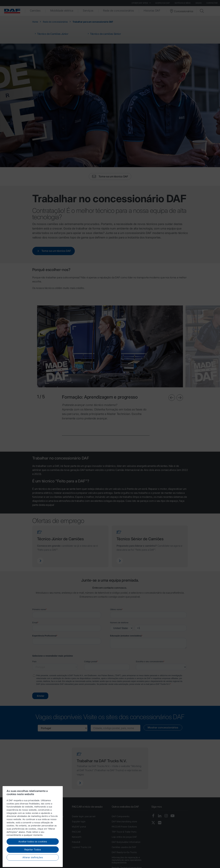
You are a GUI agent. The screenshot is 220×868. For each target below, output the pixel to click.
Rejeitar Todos (33, 862)
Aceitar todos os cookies (33, 855)
